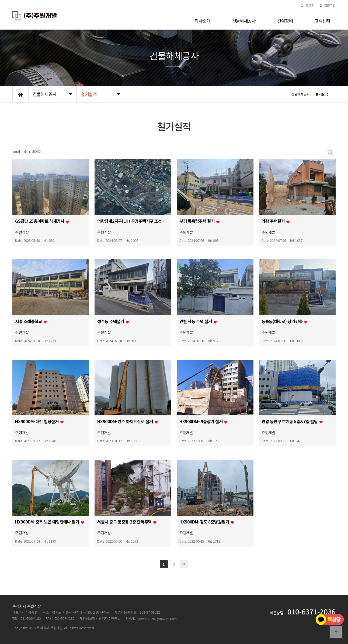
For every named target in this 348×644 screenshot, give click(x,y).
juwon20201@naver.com (158, 619)
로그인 (307, 5)
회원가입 (328, 5)
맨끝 (184, 564)
